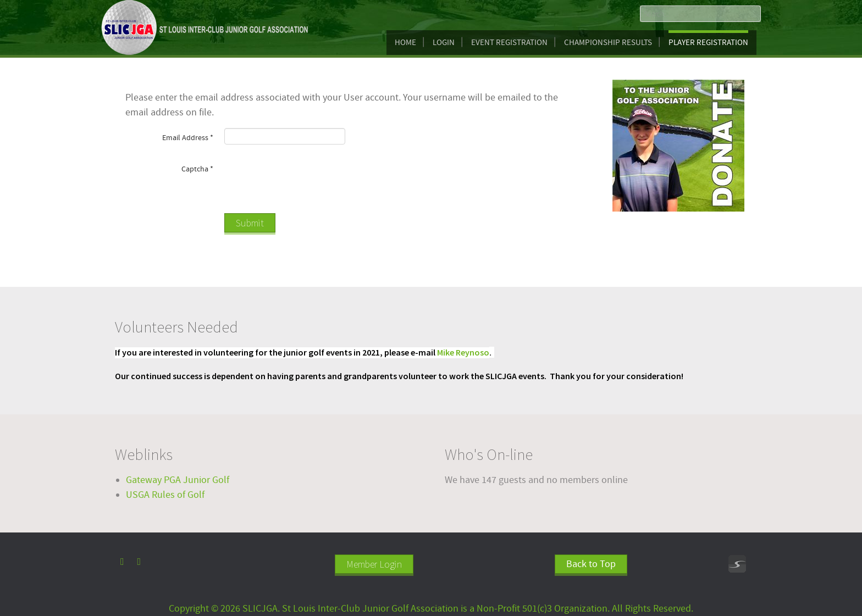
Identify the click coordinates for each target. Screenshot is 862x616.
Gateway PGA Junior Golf (178, 480)
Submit (250, 223)
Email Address (188, 138)
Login (444, 43)
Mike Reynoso (463, 352)
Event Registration (509, 43)
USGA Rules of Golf (165, 495)
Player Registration (708, 43)
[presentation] (308, 181)
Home (405, 43)
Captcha (197, 169)
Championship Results (608, 43)
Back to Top (591, 564)
